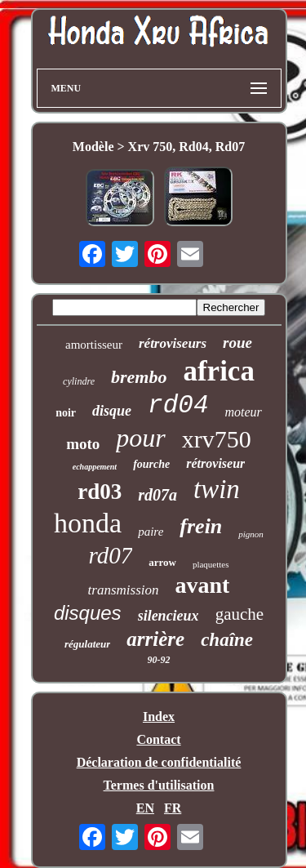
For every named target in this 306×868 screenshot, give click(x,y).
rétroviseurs (173, 343)
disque (112, 411)
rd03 (100, 492)
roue (237, 343)
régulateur (87, 644)
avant (203, 585)
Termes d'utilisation (159, 785)
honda (88, 523)
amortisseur (94, 345)
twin (217, 489)
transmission (124, 590)
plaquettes (211, 564)
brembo (139, 377)
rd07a (157, 495)
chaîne (227, 640)
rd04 (178, 405)
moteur (244, 412)
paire (151, 532)
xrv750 (217, 439)
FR (173, 808)
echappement (95, 467)
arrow (162, 562)
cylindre (79, 381)
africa (218, 371)
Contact (158, 739)
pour (140, 438)
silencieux (169, 616)
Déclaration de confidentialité (159, 762)
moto (83, 444)
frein (201, 526)
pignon (251, 534)
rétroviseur (215, 463)
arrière (155, 639)
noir (66, 413)
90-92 (159, 660)
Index (159, 717)
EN (145, 808)
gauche (239, 614)
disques (88, 613)
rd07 (110, 555)
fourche (151, 464)
